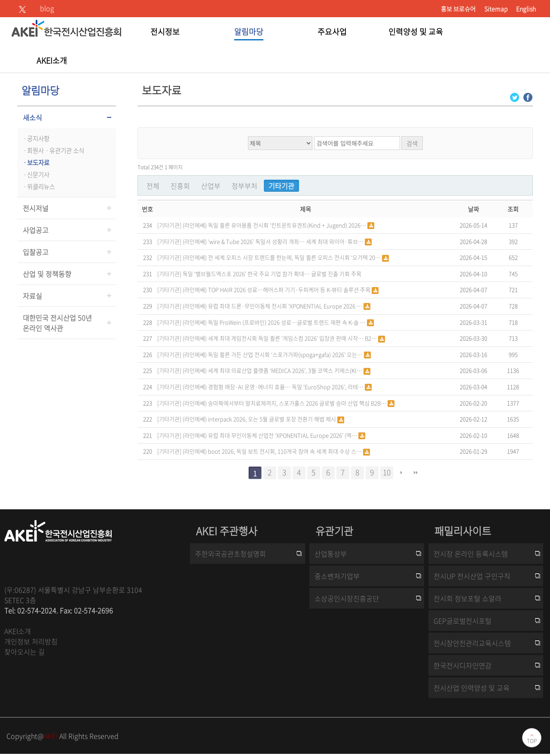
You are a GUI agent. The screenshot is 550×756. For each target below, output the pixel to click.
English (526, 9)
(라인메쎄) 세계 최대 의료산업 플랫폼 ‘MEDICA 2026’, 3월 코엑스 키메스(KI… (273, 370)
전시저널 (36, 208)
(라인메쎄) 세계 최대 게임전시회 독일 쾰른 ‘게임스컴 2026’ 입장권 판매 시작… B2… (280, 338)
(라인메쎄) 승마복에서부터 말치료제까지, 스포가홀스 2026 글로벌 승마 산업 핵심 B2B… (285, 403)
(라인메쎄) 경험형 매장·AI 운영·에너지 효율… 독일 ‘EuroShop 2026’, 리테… (274, 387)
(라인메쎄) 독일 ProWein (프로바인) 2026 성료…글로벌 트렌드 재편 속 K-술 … (275, 322)
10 (387, 472)
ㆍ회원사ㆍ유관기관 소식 (53, 150)
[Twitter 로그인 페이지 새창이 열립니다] (515, 96)
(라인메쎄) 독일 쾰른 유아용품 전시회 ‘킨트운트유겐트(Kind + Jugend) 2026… (275, 225)
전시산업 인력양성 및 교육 (472, 688)
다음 (401, 473)
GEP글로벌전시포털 (463, 621)
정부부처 (244, 186)
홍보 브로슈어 (458, 9)
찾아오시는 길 (24, 652)
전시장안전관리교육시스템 (472, 643)
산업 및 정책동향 (47, 274)
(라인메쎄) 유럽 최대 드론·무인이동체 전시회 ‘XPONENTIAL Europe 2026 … (273, 306)
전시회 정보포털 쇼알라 (467, 598)
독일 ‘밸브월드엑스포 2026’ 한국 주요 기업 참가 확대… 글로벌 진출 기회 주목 (272, 274)
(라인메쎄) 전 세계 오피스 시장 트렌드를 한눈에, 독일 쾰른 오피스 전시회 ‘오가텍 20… (282, 257)
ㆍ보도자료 (35, 162)
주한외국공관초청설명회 (231, 554)
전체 (153, 186)
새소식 (32, 117)
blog (47, 8)
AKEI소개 (18, 631)
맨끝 (416, 473)
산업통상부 (331, 554)
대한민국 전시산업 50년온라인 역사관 (57, 323)
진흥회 (180, 186)
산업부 (211, 186)
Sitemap (496, 9)
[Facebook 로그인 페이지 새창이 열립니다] (528, 96)
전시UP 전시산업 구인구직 (472, 576)
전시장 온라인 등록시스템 (471, 554)
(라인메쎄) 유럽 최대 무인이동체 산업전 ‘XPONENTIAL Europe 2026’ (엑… (270, 435)
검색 (412, 143)
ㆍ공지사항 (35, 138)
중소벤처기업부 (337, 576)
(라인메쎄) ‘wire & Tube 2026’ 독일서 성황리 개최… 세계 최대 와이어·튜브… (274, 241)
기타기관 (281, 186)
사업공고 (36, 230)
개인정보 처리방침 (31, 641)
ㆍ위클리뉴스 (38, 187)
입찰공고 (36, 252)
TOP (532, 741)
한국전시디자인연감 (463, 665)
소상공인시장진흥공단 (347, 598)
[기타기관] (169, 224)
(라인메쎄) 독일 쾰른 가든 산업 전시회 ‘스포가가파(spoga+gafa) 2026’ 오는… (273, 354)
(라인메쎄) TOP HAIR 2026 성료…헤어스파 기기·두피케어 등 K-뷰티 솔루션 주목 (277, 289)
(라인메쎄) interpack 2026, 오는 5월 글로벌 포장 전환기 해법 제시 (260, 419)
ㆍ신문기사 (35, 174)
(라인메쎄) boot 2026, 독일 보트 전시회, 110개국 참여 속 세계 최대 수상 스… (273, 451)
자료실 (32, 296)
